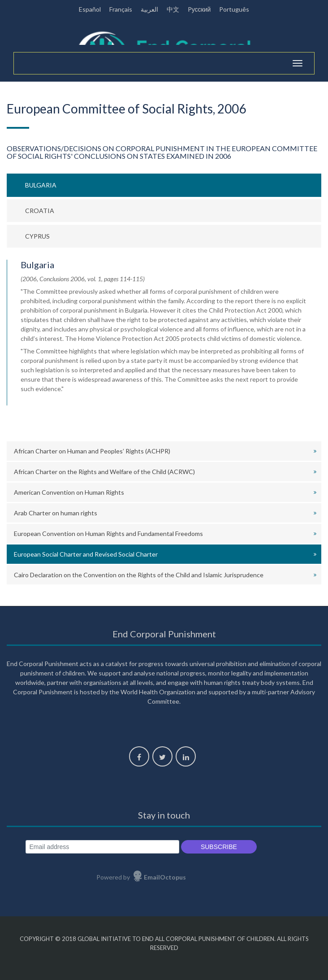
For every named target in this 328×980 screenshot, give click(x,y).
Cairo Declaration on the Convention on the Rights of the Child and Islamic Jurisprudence (139, 575)
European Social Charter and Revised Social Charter (86, 554)
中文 (173, 9)
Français (121, 9)
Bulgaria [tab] (41, 185)
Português (234, 9)
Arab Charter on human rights (56, 513)
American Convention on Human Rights (69, 492)
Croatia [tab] (40, 211)
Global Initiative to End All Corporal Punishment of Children (176, 939)
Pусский (199, 9)
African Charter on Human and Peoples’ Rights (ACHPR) (92, 451)
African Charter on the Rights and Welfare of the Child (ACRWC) (104, 472)
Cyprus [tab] (37, 236)
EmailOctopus (165, 877)
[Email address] (102, 847)
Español (90, 9)
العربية (149, 9)
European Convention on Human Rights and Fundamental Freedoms (108, 534)
